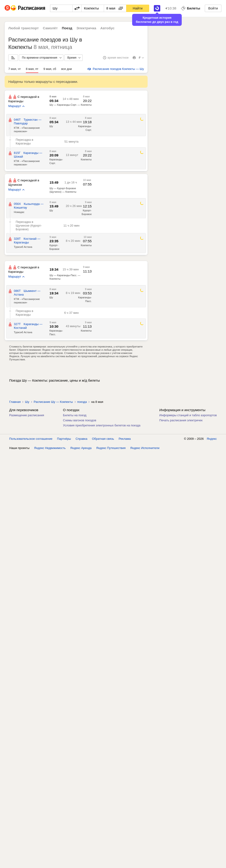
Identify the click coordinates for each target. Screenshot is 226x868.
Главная (15, 402)
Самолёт (50, 28)
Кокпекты (86, 159)
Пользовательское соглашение (31, 439)
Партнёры (64, 439)
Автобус (107, 28)
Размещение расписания (27, 415)
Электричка (86, 28)
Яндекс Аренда (81, 448)
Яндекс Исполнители (145, 448)
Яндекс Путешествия (111, 448)
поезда (82, 402)
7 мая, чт (15, 69)
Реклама (125, 439)
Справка (82, 439)
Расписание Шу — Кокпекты (53, 402)
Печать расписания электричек (181, 420)
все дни (67, 69)
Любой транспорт (24, 28)
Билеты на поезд (75, 415)
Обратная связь (103, 439)
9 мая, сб (50, 69)
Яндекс (212, 439)
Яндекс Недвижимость (50, 448)
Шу (51, 126)
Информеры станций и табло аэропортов (188, 415)
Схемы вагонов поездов (80, 420)
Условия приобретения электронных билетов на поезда (102, 425)
